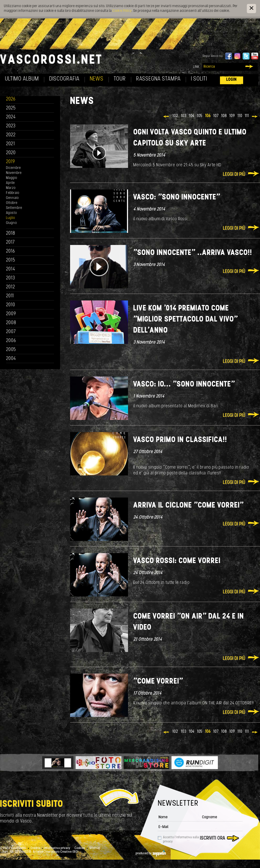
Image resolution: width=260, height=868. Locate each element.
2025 (11, 108)
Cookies (80, 848)
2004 (11, 359)
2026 (11, 99)
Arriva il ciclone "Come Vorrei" (188, 506)
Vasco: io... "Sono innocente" (184, 385)
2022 (11, 135)
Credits (35, 848)
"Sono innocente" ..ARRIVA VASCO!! (193, 253)
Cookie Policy (122, 11)
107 (216, 116)
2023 (11, 126)
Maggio (12, 178)
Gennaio (12, 198)
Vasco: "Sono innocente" (177, 197)
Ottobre (12, 203)
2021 (11, 144)
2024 (11, 117)
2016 (11, 251)
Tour (120, 79)
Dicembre (13, 168)
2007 (11, 332)
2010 (11, 305)
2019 (11, 162)
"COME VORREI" (158, 682)
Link (196, 67)
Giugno (11, 223)
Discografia (64, 79)
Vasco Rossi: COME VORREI (177, 561)
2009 (11, 314)
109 (232, 116)
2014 (11, 269)
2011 (10, 296)
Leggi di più (234, 175)
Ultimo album (22, 79)
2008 (11, 323)
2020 (11, 153)
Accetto (181, 840)
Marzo (11, 188)
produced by (151, 854)
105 (200, 116)
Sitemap (95, 848)
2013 (11, 278)
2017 (10, 242)
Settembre (14, 208)
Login (232, 80)
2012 (11, 287)
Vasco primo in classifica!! (180, 440)
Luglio (11, 218)
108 (224, 116)
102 (175, 116)
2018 (11, 234)
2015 (11, 260)
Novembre (14, 173)
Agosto (11, 213)
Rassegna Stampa (158, 79)
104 (192, 116)
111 (247, 116)
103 (184, 116)
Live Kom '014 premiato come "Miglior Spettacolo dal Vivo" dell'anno (186, 320)
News (97, 79)
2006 (11, 341)
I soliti (199, 79)
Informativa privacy (57, 848)
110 (240, 116)
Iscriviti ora (213, 838)
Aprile (10, 183)
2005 (11, 350)
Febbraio (13, 193)
